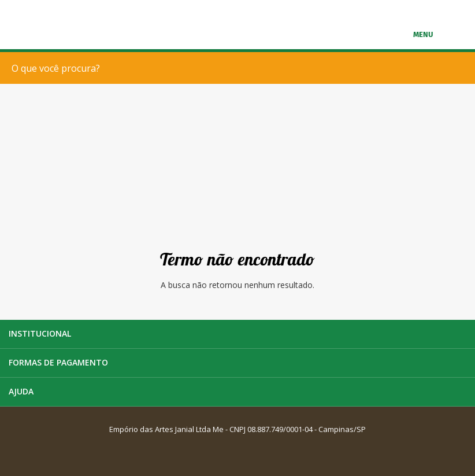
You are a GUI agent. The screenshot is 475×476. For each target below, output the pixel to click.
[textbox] (240, 68)
